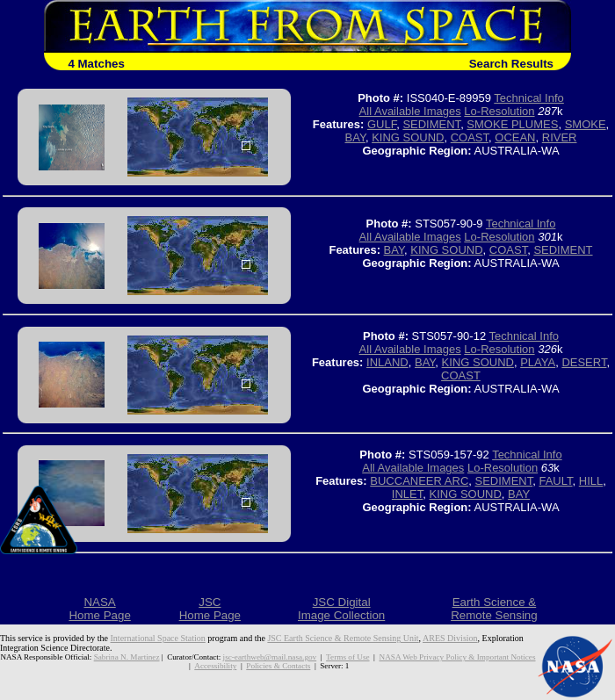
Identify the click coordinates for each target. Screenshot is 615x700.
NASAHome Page (99, 609)
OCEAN (515, 137)
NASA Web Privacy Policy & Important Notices (456, 657)
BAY (355, 137)
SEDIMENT (431, 124)
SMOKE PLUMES (512, 124)
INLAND (387, 362)
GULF (382, 124)
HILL (591, 481)
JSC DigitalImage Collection (341, 609)
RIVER (560, 137)
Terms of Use (347, 657)
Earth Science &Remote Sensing (494, 609)
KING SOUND (408, 137)
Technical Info (529, 98)
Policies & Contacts (278, 666)
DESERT (584, 362)
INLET (407, 494)
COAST (470, 137)
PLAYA (538, 362)
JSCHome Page (210, 609)
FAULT (555, 481)
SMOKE (586, 124)
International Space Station (158, 638)
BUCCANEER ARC (419, 481)
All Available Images (410, 111)
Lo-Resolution (499, 111)
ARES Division (450, 638)
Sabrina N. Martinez (128, 657)
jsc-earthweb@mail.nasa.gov (270, 657)
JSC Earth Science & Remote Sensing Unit (343, 638)
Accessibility (216, 666)
